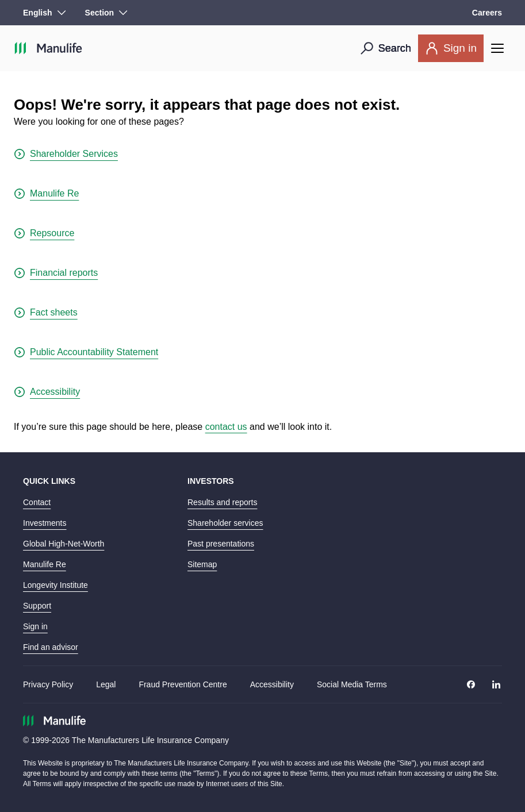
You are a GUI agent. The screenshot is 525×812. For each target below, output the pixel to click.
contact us (226, 427)
